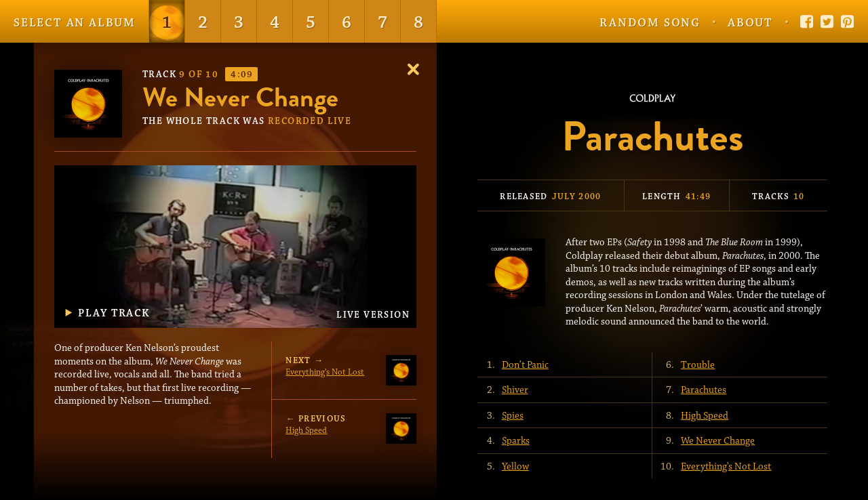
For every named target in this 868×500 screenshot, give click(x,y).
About (750, 23)
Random (650, 23)
